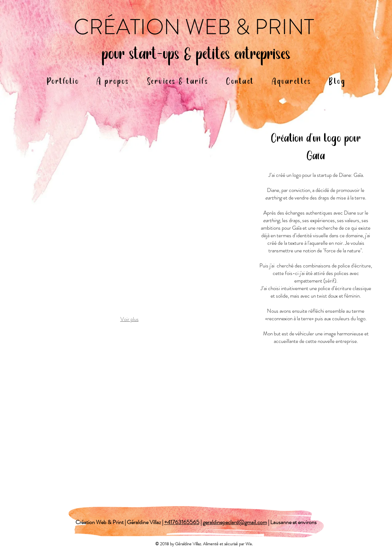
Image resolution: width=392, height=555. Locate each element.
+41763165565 (182, 522)
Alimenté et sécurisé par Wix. (229, 544)
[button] (130, 221)
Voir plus (130, 319)
